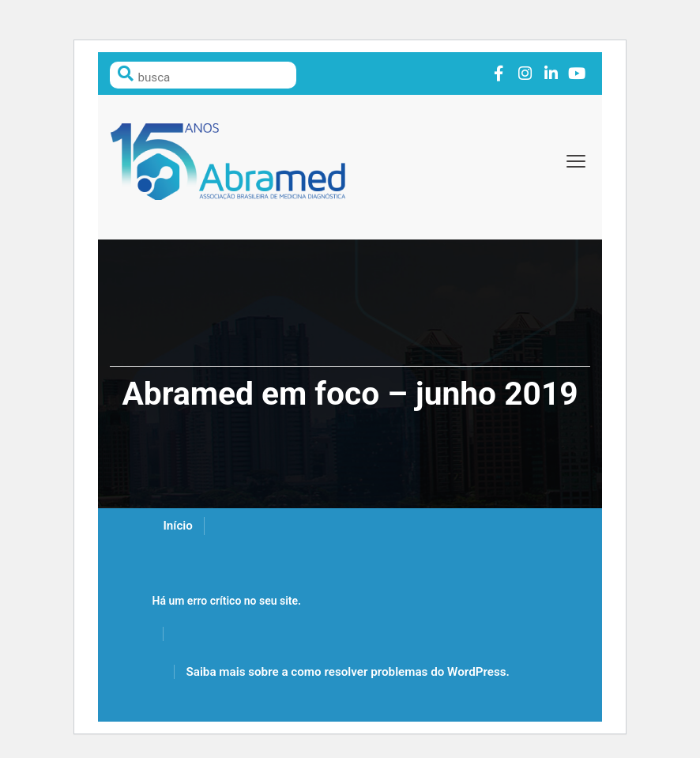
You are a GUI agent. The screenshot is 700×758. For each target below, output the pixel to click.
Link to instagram (525, 74)
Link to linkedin (551, 74)
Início (177, 526)
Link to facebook (499, 74)
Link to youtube (577, 74)
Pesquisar (126, 74)
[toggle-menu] (576, 161)
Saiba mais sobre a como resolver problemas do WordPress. (347, 672)
